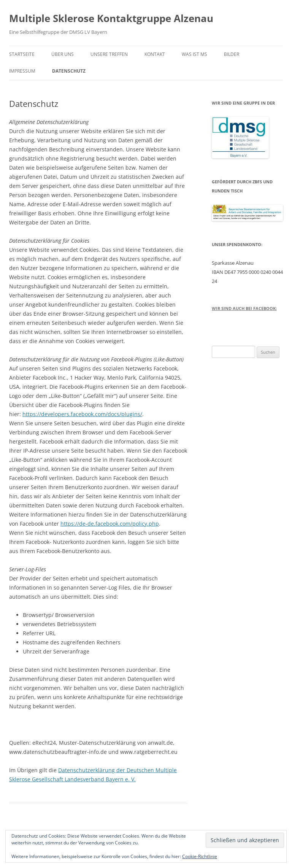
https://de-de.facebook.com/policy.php (110, 524)
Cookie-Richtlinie (200, 856)
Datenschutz (69, 71)
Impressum (22, 71)
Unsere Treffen (109, 54)
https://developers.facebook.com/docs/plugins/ (82, 414)
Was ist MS (194, 54)
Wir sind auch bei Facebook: (244, 308)
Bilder (232, 54)
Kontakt (155, 54)
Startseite (22, 54)
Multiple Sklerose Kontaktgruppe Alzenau (111, 18)
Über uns (63, 54)
